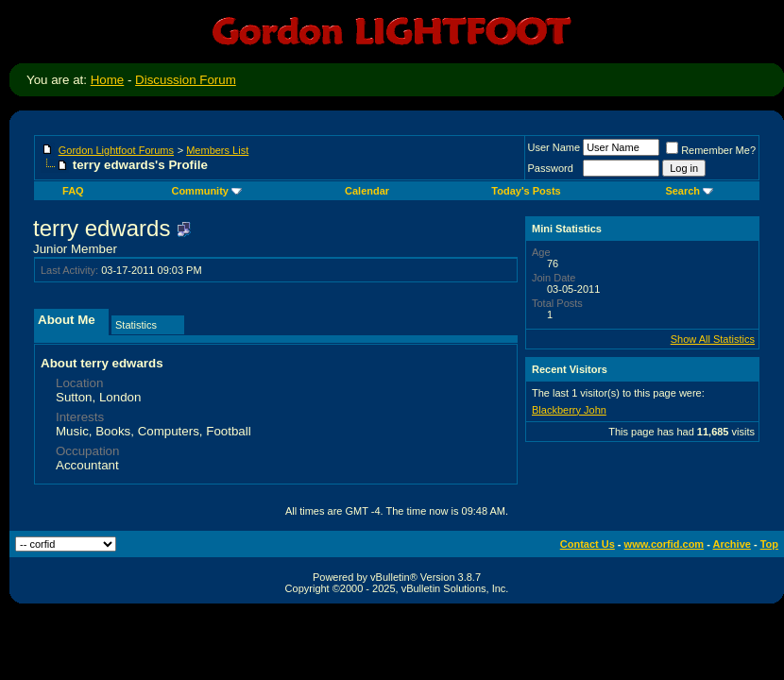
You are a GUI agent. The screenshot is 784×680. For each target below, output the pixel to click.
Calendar (367, 191)
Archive (732, 544)
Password (551, 168)
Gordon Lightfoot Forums (116, 150)
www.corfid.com (665, 544)
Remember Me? (711, 150)
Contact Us (588, 544)
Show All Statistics (713, 339)
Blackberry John (569, 410)
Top (769, 544)
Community (206, 191)
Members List (217, 150)
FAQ (73, 191)
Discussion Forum (186, 80)
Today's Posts (526, 191)
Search (689, 191)
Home (108, 80)
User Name (554, 147)
